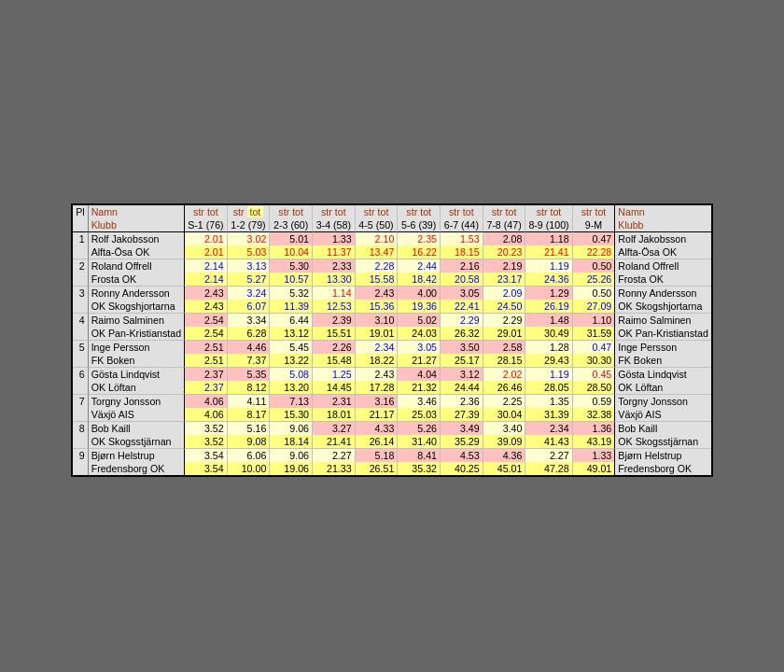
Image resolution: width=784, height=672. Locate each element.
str (199, 212)
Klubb (104, 225)
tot (213, 212)
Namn (105, 212)
